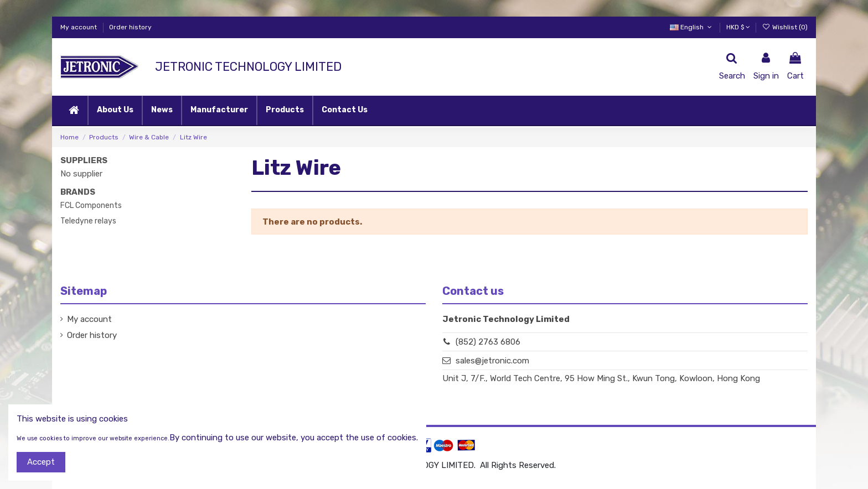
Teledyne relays (88, 221)
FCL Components (91, 206)
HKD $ (738, 27)
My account (79, 27)
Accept (41, 462)
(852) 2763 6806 (488, 342)
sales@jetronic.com (492, 361)
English (692, 27)
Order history (130, 27)
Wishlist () (785, 27)
